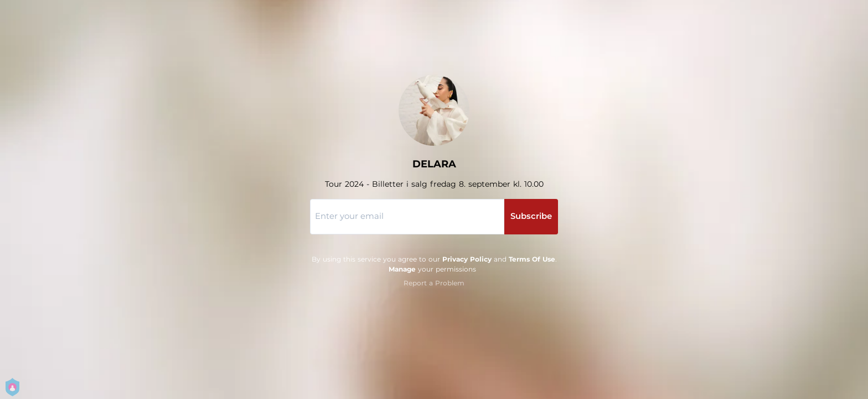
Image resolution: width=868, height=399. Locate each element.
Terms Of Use (532, 259)
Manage (402, 269)
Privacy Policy (467, 259)
